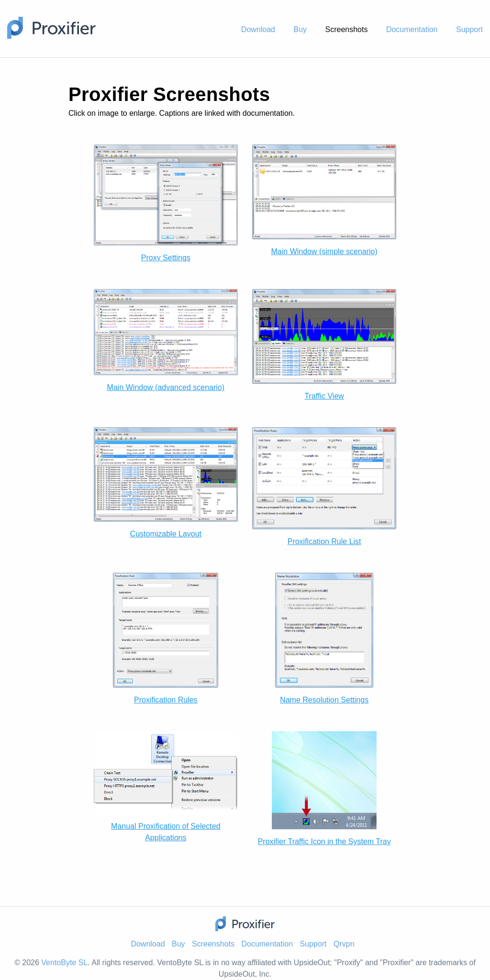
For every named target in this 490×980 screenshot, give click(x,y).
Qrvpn (344, 944)
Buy (300, 29)
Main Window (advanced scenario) (166, 387)
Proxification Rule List (324, 541)
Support (469, 29)
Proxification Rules (166, 700)
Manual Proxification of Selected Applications (166, 832)
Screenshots (346, 29)
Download (258, 29)
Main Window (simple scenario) (324, 251)
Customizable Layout (166, 534)
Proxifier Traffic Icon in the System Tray (324, 841)
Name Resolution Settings (324, 700)
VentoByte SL (64, 963)
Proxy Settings (166, 258)
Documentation (412, 29)
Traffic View (324, 396)
